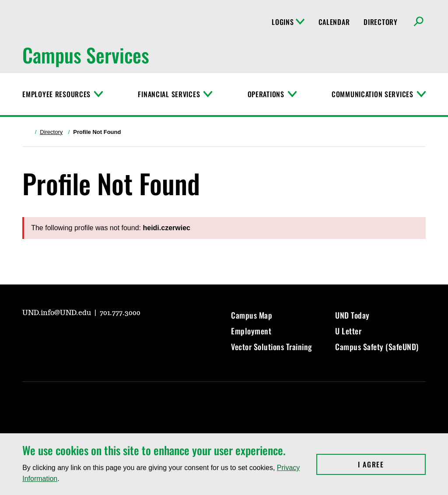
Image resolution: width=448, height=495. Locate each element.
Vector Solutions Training (272, 347)
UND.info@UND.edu (58, 313)
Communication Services (373, 94)
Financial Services (169, 94)
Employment (251, 331)
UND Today (352, 315)
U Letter (348, 331)
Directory (380, 22)
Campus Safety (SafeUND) (377, 347)
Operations (266, 94)
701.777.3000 (120, 313)
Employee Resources (56, 94)
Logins (288, 22)
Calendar (334, 22)
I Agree (392, 464)
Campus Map (252, 315)
